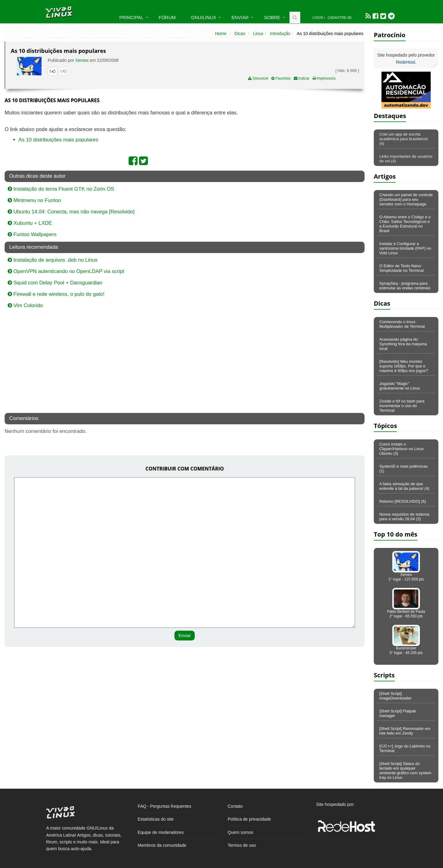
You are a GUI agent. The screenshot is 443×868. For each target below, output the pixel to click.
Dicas (240, 34)
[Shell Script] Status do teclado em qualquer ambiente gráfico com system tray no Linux (405, 771)
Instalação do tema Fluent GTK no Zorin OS (61, 189)
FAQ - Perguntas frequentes (165, 806)
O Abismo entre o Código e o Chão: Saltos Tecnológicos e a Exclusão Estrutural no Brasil (405, 224)
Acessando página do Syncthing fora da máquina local (403, 344)
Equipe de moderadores (161, 832)
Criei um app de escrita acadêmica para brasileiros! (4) (404, 139)
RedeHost (405, 62)
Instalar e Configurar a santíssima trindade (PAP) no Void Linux (405, 248)
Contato (235, 806)
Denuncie (258, 78)
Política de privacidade (249, 819)
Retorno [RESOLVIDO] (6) (403, 501)
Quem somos (240, 832)
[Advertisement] (311, 153)
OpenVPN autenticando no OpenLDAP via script (66, 271)
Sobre (272, 17)
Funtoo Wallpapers (32, 234)
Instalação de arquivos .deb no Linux (53, 260)
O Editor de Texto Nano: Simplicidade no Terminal (401, 268)
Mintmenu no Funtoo (34, 200)
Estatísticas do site (156, 819)
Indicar (302, 78)
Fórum (167, 17)
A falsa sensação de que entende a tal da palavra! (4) (404, 486)
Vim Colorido (25, 305)
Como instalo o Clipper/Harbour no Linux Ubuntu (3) (402, 449)
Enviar (240, 17)
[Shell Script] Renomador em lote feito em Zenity (405, 731)
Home (221, 34)
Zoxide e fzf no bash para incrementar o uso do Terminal (402, 406)
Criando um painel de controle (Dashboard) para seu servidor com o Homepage (406, 199)
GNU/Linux (204, 17)
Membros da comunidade (162, 845)
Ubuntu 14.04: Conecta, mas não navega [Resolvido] (71, 212)
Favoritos (281, 78)
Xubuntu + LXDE (30, 223)
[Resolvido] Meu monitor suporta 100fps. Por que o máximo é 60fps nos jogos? (404, 366)
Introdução (280, 34)
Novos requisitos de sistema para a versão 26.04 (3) (404, 517)
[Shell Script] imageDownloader (395, 696)
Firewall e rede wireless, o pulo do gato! (56, 294)
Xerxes (82, 60)
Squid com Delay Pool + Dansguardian (55, 283)
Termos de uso (242, 845)
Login (318, 18)
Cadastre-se (340, 18)
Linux (258, 34)
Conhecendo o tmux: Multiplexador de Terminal (402, 324)
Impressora (324, 78)
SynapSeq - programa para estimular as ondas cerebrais (405, 286)
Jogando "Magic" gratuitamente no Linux (400, 386)
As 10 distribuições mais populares (58, 140)
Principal (131, 17)
